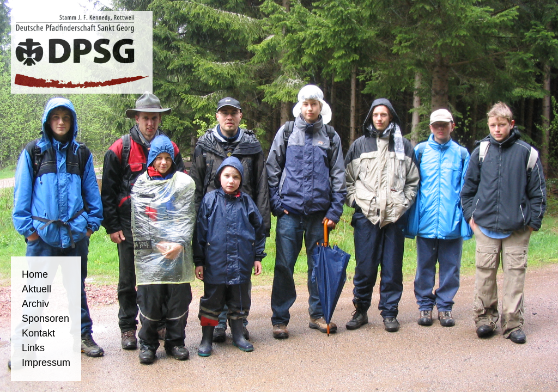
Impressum (46, 363)
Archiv (35, 304)
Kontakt (38, 333)
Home (35, 274)
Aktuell (37, 289)
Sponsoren (46, 318)
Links (33, 348)
